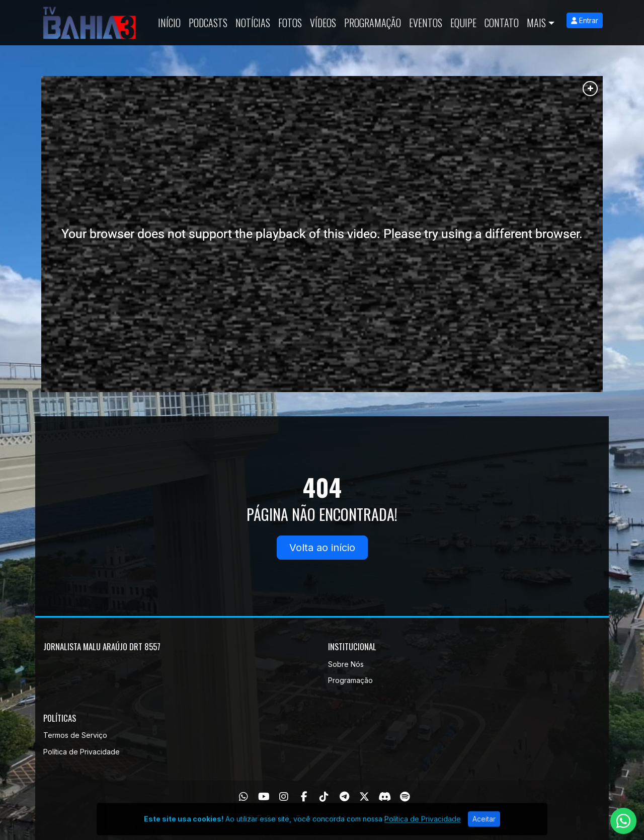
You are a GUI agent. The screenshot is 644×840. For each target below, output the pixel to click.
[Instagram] (284, 797)
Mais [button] (536, 23)
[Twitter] (364, 797)
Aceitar (484, 828)
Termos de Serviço (75, 735)
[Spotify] (405, 797)
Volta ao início (322, 548)
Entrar (585, 20)
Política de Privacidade (82, 752)
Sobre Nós (346, 664)
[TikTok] (324, 797)
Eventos (426, 23)
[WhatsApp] (244, 797)
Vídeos (323, 23)
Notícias (253, 23)
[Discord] (385, 797)
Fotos (290, 23)
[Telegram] (344, 797)
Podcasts (208, 23)
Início (169, 23)
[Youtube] (264, 797)
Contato (502, 23)
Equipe (463, 23)
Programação (373, 23)
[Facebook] (304, 797)
